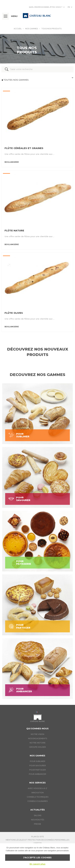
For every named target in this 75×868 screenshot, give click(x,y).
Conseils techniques (38, 797)
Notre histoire (38, 743)
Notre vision (37, 734)
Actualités (38, 810)
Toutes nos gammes (15, 80)
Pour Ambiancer (37, 774)
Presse (38, 824)
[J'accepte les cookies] (71, 856)
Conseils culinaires (37, 801)
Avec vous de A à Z (37, 788)
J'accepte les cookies (37, 858)
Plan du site (38, 837)
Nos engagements (38, 738)
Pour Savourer (38, 766)
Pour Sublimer (38, 761)
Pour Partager (38, 770)
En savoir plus (38, 864)
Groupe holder (37, 747)
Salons (38, 815)
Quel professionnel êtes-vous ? (46, 7)
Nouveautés (38, 820)
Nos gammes (32, 29)
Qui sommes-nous (37, 729)
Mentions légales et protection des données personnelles (37, 840)
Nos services (37, 783)
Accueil (18, 29)
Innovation (38, 793)
